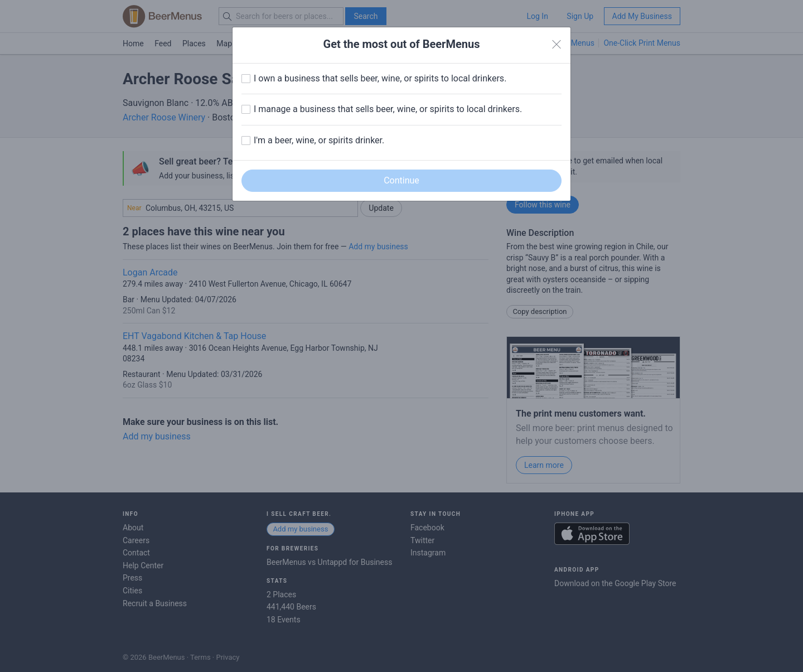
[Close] (557, 45)
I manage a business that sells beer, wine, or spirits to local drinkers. (388, 109)
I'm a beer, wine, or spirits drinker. (319, 140)
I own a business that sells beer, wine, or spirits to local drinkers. (380, 78)
